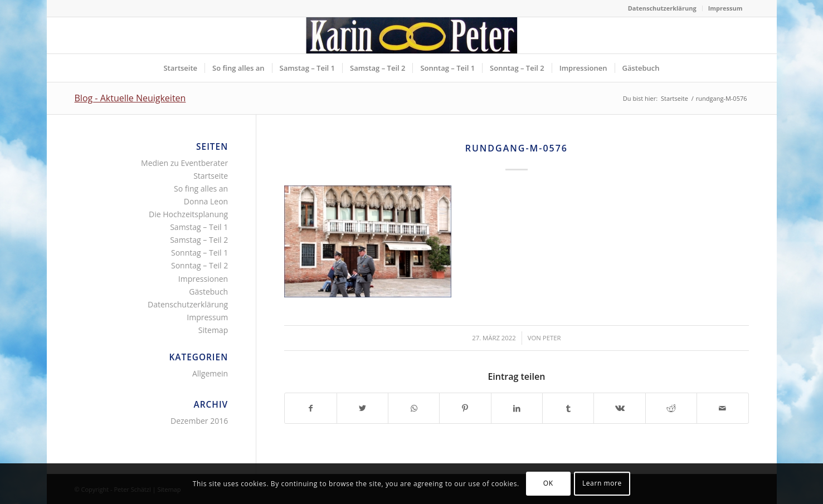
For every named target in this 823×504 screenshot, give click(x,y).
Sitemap (213, 330)
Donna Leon (206, 201)
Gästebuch (208, 292)
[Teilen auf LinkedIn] (517, 408)
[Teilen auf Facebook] (310, 408)
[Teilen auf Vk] (619, 408)
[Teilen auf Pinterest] (465, 408)
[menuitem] (663, 8)
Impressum (725, 8)
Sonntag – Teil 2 (199, 265)
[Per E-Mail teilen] (722, 408)
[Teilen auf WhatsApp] (414, 408)
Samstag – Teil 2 (199, 240)
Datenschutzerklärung (662, 8)
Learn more (602, 483)
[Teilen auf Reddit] (671, 408)
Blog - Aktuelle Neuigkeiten (130, 98)
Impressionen (203, 279)
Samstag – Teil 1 (199, 227)
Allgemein (210, 373)
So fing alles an (201, 189)
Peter (552, 338)
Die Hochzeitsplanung (188, 214)
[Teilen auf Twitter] (362, 408)
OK (548, 483)
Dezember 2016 (199, 421)
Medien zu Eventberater (184, 163)
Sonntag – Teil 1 (199, 253)
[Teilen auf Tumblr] (568, 408)
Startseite (211, 176)
